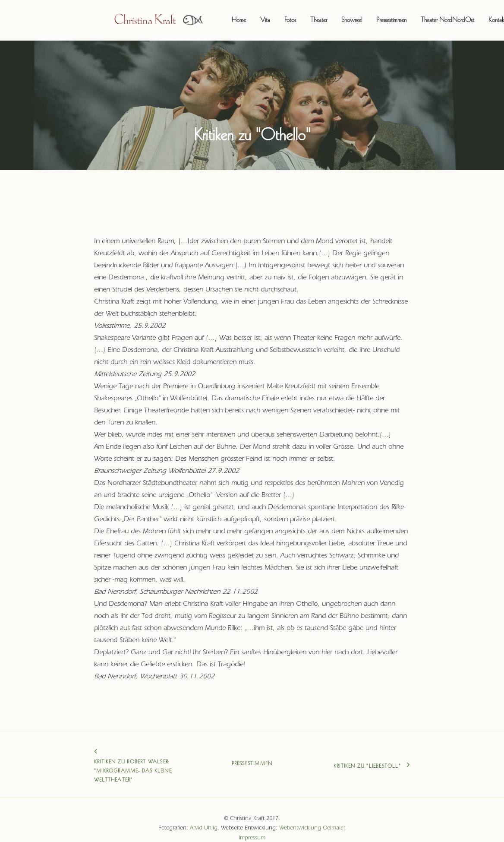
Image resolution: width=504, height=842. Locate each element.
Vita (243, 16)
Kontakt (475, 16)
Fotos (268, 16)
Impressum (252, 828)
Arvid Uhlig (204, 818)
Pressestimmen (369, 16)
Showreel (330, 16)
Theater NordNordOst (425, 16)
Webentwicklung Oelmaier (312, 818)
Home (217, 16)
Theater (297, 16)
